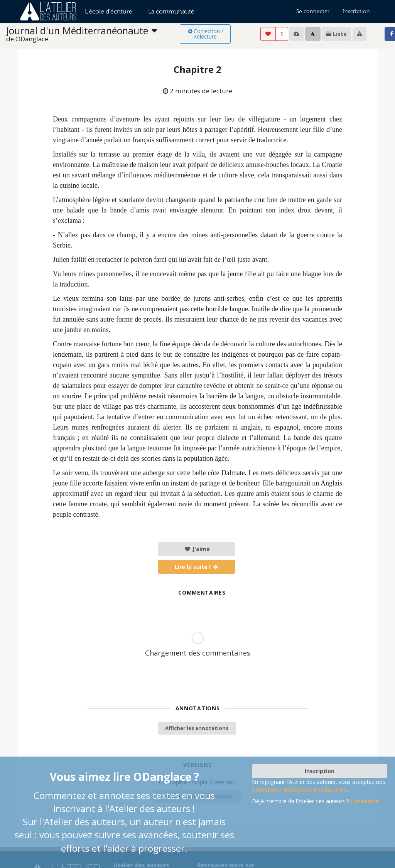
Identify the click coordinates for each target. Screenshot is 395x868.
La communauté (171, 11)
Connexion (365, 801)
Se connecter (313, 11)
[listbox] (93, 34)
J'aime (197, 549)
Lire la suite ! (197, 567)
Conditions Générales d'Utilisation (299, 790)
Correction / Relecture (205, 34)
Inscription (356, 11)
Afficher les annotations (197, 728)
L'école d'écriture (109, 11)
